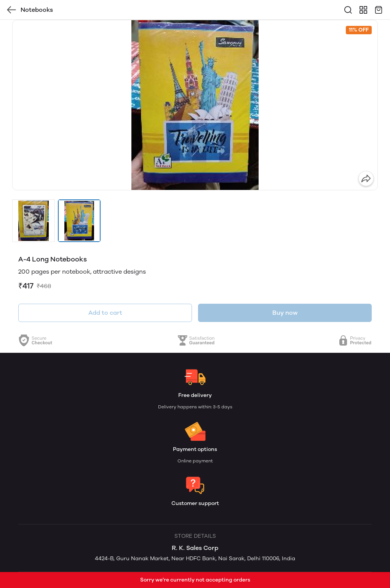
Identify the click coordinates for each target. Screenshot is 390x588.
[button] (34, 221)
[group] (195, 105)
